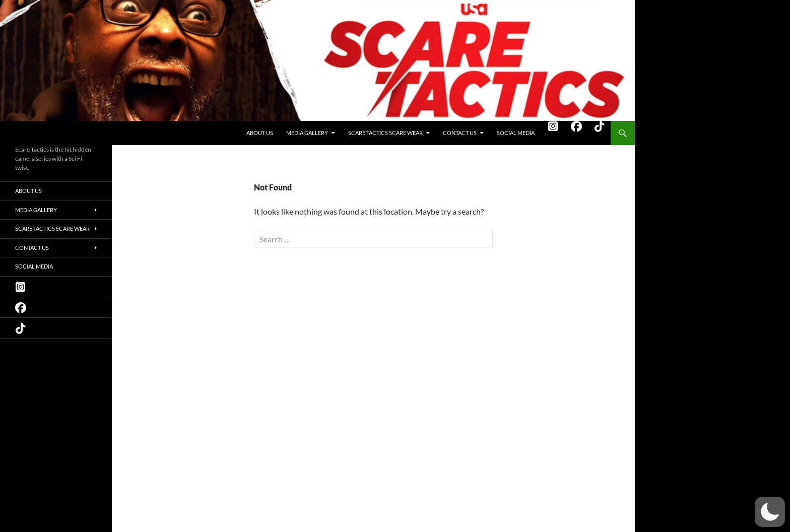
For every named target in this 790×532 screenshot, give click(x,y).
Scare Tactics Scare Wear (385, 133)
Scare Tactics (41, 133)
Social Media (516, 133)
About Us (260, 133)
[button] (770, 512)
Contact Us (460, 133)
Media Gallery (307, 133)
